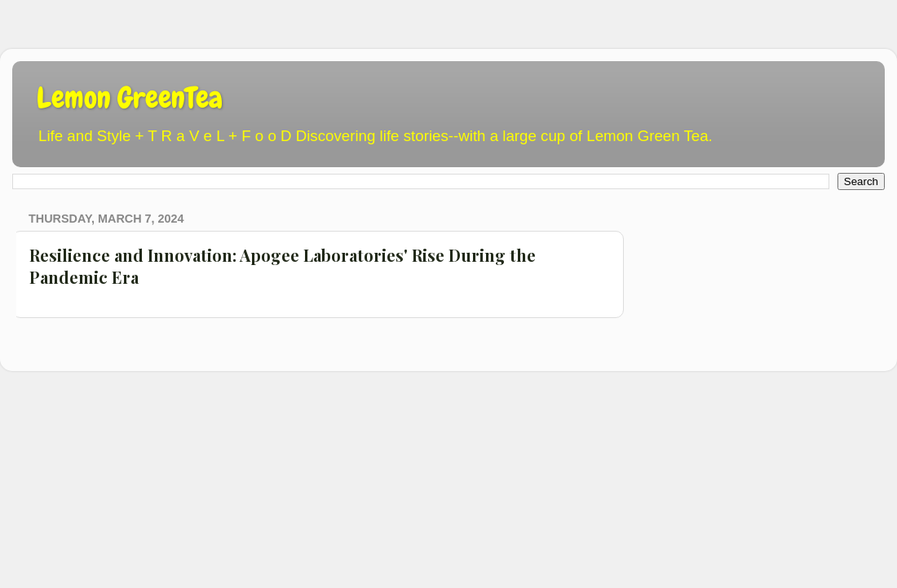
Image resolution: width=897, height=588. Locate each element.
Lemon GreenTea (130, 98)
